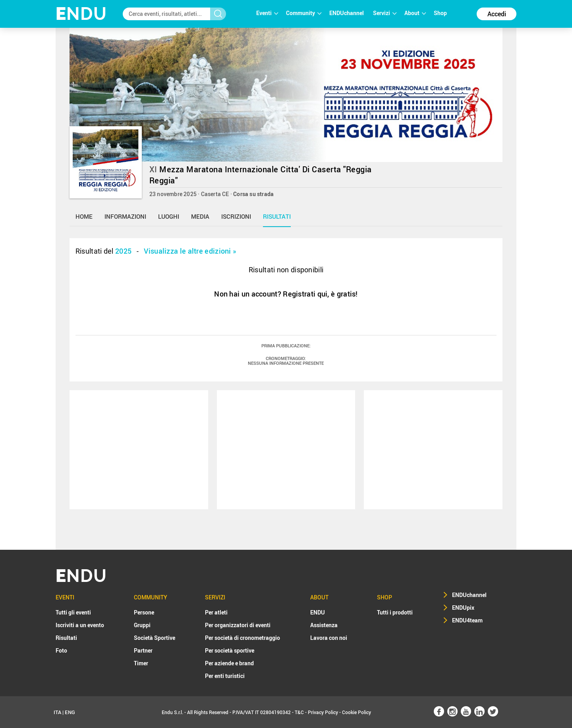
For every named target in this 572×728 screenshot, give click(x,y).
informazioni (125, 216)
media (200, 216)
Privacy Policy (323, 712)
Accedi (497, 14)
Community (304, 13)
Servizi (385, 13)
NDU (81, 14)
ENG (70, 712)
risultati (277, 216)
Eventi (267, 13)
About (415, 13)
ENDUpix (463, 608)
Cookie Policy (357, 712)
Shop (440, 13)
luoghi (169, 216)
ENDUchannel (347, 13)
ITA (57, 712)
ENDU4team (467, 620)
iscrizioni (236, 216)
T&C (299, 712)
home (84, 216)
